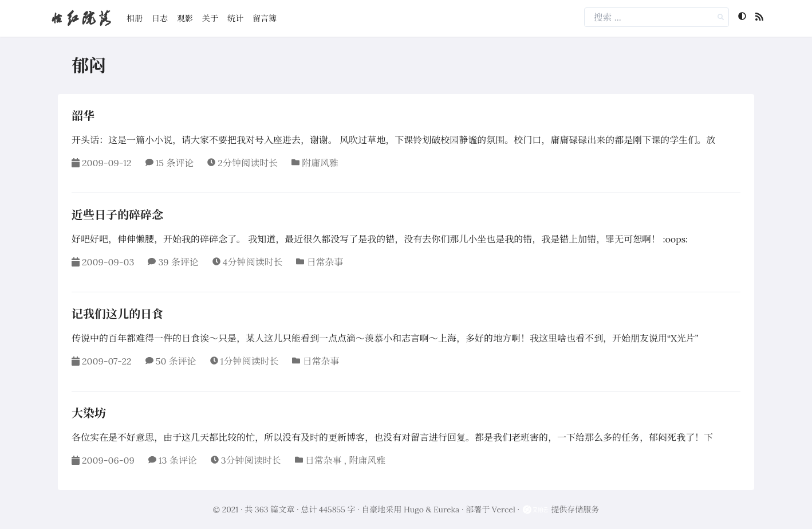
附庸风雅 (320, 163)
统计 (235, 18)
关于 (210, 18)
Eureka (446, 510)
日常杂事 (325, 262)
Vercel (504, 510)
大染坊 (89, 413)
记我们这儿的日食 (117, 314)
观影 (185, 18)
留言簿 (265, 18)
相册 (135, 18)
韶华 (83, 115)
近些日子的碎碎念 (117, 215)
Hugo (414, 510)
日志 (160, 18)
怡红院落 (81, 18)
